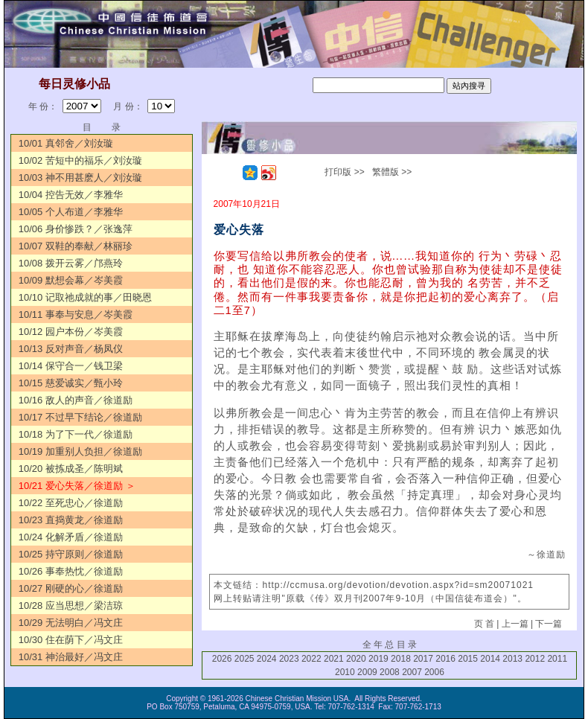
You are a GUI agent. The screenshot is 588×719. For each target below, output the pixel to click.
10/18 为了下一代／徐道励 (76, 434)
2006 (434, 672)
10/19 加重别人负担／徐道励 (80, 451)
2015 (468, 659)
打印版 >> (344, 172)
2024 (267, 659)
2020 (356, 659)
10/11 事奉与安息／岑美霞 (76, 314)
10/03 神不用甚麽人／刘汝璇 (80, 178)
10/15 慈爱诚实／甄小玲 (71, 383)
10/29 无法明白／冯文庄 (71, 623)
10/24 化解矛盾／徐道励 (71, 537)
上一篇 (515, 624)
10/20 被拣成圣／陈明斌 (71, 469)
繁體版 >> (392, 172)
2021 (334, 659)
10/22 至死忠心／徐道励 (71, 503)
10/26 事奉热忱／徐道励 (71, 571)
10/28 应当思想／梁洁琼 (71, 605)
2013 (512, 659)
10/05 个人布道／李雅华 (71, 212)
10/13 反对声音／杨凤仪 (71, 349)
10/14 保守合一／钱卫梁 (71, 366)
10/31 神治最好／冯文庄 (71, 657)
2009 (367, 672)
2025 (245, 659)
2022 (311, 659)
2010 (345, 672)
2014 (490, 659)
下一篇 (549, 624)
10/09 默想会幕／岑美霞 (71, 280)
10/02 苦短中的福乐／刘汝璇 (80, 160)
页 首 (484, 624)
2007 (412, 672)
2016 (445, 659)
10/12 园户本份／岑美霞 (71, 332)
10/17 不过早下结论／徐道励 (80, 417)
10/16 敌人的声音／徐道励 (76, 400)
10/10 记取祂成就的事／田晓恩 (85, 297)
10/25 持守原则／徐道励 (71, 554)
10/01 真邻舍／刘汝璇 (66, 143)
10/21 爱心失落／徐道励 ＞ (77, 486)
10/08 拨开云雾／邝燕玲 (71, 263)
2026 (222, 659)
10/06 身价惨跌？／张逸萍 (76, 229)
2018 (401, 659)
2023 (289, 659)
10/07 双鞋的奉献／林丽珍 (76, 246)
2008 (390, 672)
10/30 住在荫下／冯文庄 (71, 640)
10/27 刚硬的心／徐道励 (71, 588)
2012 (535, 659)
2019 (378, 659)
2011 (557, 659)
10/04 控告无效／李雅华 (71, 195)
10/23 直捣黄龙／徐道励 (71, 520)
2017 (423, 659)
